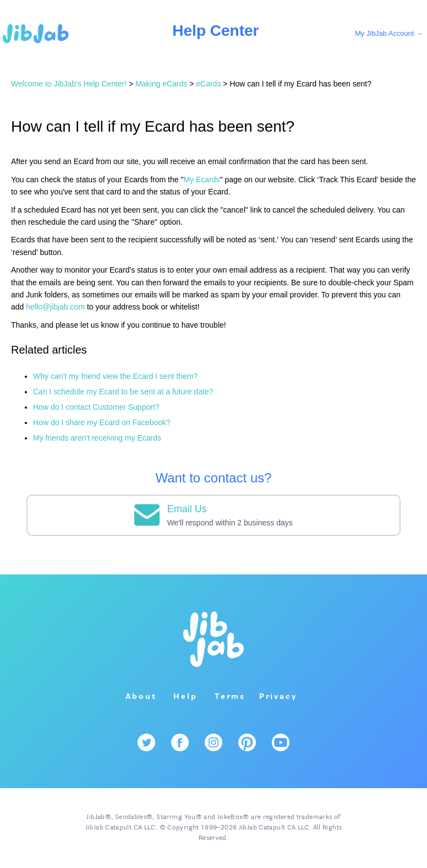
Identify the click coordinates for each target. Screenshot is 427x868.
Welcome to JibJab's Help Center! (69, 84)
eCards (208, 84)
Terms (230, 697)
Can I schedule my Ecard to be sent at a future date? (123, 392)
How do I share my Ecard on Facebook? (102, 422)
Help (185, 697)
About (141, 697)
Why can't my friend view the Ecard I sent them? (115, 376)
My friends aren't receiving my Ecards (97, 438)
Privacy (278, 697)
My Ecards (201, 180)
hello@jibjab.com (55, 307)
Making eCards (161, 84)
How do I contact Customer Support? (96, 407)
